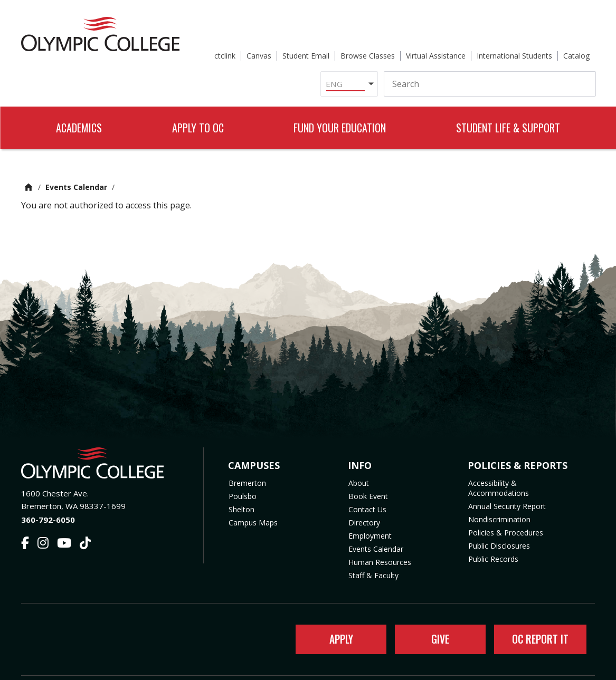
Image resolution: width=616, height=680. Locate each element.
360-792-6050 (48, 492)
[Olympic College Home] (102, 435)
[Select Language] (346, 50)
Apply (336, 613)
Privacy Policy (393, 665)
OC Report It (538, 613)
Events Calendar (76, 160)
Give (435, 613)
